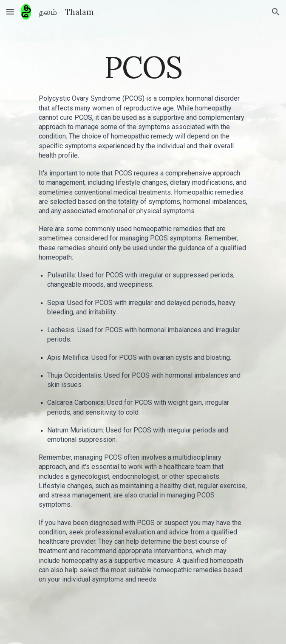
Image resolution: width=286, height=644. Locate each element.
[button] (10, 12)
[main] (143, 67)
